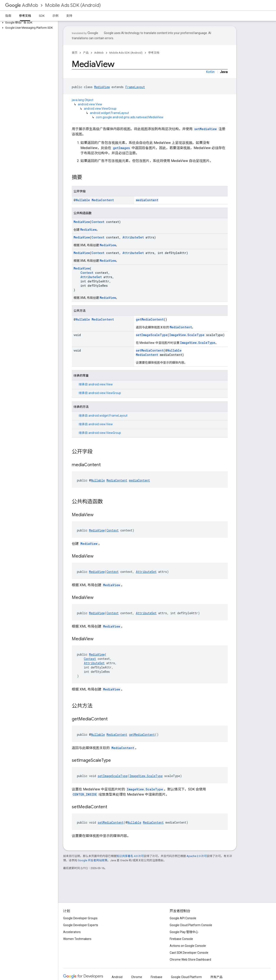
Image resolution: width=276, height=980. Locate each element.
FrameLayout (135, 87)
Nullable (83, 200)
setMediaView (205, 129)
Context (98, 222)
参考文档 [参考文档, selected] (25, 16)
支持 (69, 16)
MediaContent (103, 200)
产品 (86, 53)
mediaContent (147, 200)
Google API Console (183, 918)
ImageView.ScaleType (187, 335)
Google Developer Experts (81, 925)
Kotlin (210, 72)
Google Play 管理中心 (184, 932)
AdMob (22, 5)
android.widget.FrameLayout (109, 113)
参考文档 (154, 53)
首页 (75, 53)
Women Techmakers (77, 939)
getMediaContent (150, 319)
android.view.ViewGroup (100, 109)
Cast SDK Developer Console (189, 953)
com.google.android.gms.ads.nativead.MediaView (130, 117)
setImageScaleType (152, 335)
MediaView (102, 87)
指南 (8, 16)
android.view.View (90, 104)
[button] (28, 23)
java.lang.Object (83, 100)
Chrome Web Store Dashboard (190, 960)
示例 (55, 16)
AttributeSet (133, 237)
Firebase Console (181, 939)
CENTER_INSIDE (85, 794)
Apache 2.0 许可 (197, 856)
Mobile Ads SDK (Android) (73, 5)
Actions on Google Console (188, 946)
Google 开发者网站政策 (93, 860)
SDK (42, 16)
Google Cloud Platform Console (191, 925)
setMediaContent (150, 350)
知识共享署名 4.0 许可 (130, 856)
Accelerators (72, 932)
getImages (121, 148)
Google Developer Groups (80, 918)
